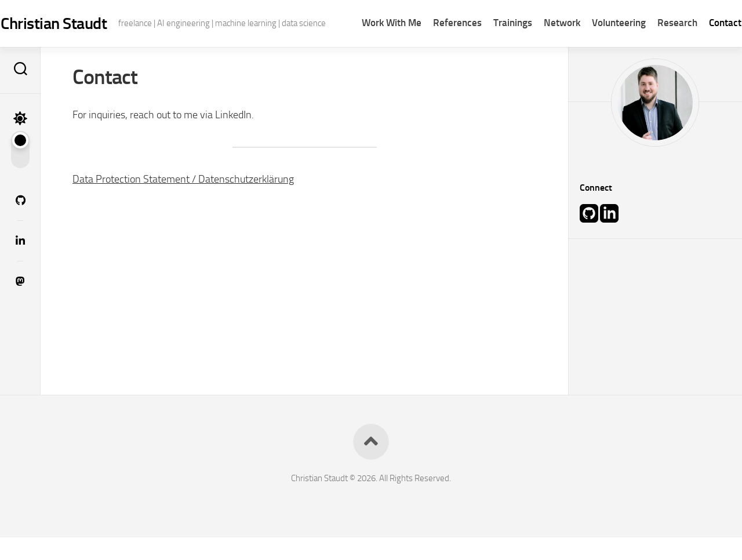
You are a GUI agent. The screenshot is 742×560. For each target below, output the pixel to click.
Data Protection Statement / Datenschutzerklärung (183, 201)
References (435, 52)
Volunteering (596, 52)
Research (655, 52)
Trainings (490, 52)
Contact (703, 52)
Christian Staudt (76, 23)
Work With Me (369, 52)
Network (539, 52)
